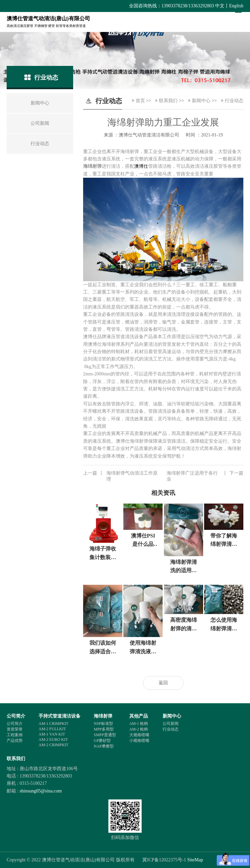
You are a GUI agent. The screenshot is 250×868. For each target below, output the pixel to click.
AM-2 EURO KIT (53, 740)
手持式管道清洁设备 (60, 716)
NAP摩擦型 (104, 746)
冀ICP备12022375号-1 (164, 860)
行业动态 (234, 101)
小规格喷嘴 (139, 741)
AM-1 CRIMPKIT (54, 724)
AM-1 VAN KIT (52, 734)
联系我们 (168, 101)
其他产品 (139, 716)
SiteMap (195, 860)
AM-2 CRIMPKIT (54, 745)
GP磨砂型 (102, 741)
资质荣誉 (15, 729)
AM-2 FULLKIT (52, 729)
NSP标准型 (103, 724)
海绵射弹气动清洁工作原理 (120, 476)
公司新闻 (171, 724)
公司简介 (16, 716)
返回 (163, 683)
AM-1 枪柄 (139, 724)
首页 (140, 101)
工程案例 (15, 735)
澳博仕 (141, 166)
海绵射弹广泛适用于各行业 (205, 476)
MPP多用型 (104, 729)
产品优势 (15, 741)
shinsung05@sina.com (41, 791)
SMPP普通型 (105, 735)
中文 (220, 6)
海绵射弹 (103, 716)
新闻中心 (201, 101)
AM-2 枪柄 (139, 729)
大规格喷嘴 (139, 735)
